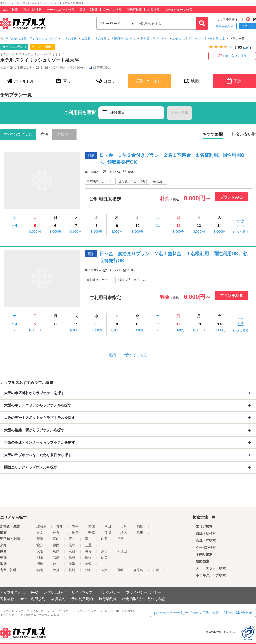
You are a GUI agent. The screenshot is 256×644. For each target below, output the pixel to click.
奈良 (104, 551)
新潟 (40, 539)
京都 (72, 551)
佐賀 (104, 570)
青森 (59, 526)
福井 (88, 539)
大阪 (40, 551)
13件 (247, 48)
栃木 (124, 533)
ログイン (247, 26)
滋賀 (88, 551)
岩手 (75, 526)
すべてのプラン (18, 134)
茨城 (108, 533)
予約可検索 (134, 10)
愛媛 (72, 564)
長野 (120, 539)
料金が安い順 (244, 134)
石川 (72, 539)
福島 (140, 526)
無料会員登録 (225, 26)
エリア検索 (10, 10)
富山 (56, 539)
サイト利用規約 (33, 599)
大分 (56, 570)
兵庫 (56, 551)
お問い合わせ (55, 592)
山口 (104, 558)
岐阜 (72, 545)
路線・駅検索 (32, 10)
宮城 (92, 526)
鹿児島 (138, 570)
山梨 (104, 539)
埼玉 (75, 533)
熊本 (88, 570)
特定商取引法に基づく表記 (144, 599)
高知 (88, 564)
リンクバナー (109, 592)
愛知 (40, 545)
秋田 (108, 526)
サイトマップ (82, 592)
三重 (88, 545)
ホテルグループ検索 (178, 10)
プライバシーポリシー (144, 592)
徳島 (40, 564)
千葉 (92, 533)
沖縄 (156, 570)
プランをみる (231, 197)
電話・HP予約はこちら (128, 355)
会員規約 (58, 599)
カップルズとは (12, 592)
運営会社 (7, 599)
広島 (56, 558)
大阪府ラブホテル (123, 39)
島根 (88, 558)
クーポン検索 (112, 10)
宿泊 (44, 134)
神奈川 (58, 533)
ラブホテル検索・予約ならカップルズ (31, 39)
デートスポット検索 (61, 10)
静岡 (56, 545)
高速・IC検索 (89, 10)
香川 (56, 564)
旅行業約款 (108, 599)
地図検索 (153, 10)
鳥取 (72, 558)
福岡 (40, 570)
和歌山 (122, 551)
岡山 (40, 558)
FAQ (34, 592)
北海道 (41, 526)
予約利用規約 (82, 599)
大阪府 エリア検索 (94, 39)
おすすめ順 (213, 134)
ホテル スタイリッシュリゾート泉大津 (198, 39)
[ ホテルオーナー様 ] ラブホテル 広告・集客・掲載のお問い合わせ (203, 613)
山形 (124, 526)
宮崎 (120, 570)
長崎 (72, 570)
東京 (40, 533)
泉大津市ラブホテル (154, 39)
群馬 (140, 533)
